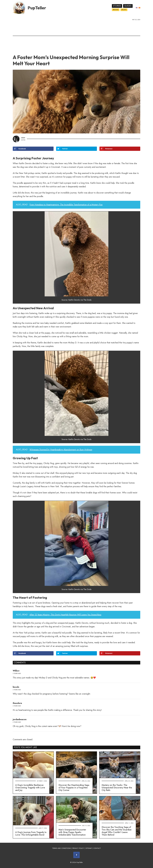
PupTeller (37, 8)
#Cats (124, 10)
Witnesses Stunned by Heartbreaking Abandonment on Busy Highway (61, 450)
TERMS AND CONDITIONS (61, 848)
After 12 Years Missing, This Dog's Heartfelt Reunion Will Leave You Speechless (65, 615)
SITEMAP (89, 848)
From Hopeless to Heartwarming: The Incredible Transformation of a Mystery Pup (66, 205)
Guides (128, 6)
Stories (117, 6)
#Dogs (116, 10)
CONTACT (97, 848)
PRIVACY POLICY (78, 848)
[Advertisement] (76, 37)
